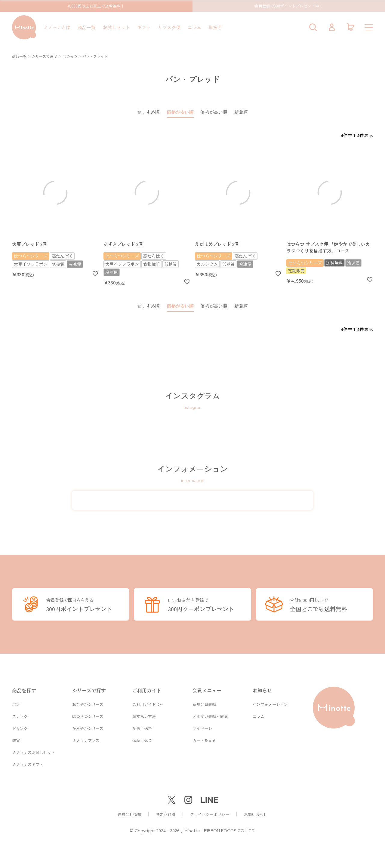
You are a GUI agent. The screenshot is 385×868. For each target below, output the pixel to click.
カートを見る (204, 739)
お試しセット (116, 27)
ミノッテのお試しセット (34, 751)
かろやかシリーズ (88, 726)
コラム (194, 27)
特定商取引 (166, 814)
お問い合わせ (256, 814)
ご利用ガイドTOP (148, 701)
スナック (20, 714)
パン (16, 701)
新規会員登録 (204, 701)
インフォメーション (270, 701)
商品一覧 (87, 27)
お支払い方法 (144, 714)
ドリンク (20, 726)
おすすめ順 (148, 112)
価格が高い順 (214, 112)
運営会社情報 (129, 814)
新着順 (241, 112)
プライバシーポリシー (210, 814)
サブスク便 (169, 27)
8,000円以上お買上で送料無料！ (96, 6)
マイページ (202, 726)
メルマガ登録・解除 (210, 714)
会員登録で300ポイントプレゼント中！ (289, 6)
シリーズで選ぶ (45, 56)
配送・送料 (142, 726)
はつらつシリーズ (88, 714)
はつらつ (70, 56)
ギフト (144, 27)
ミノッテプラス (86, 739)
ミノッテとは (57, 27)
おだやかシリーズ (88, 701)
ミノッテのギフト (28, 764)
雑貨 (16, 739)
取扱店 (215, 27)
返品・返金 (142, 739)
